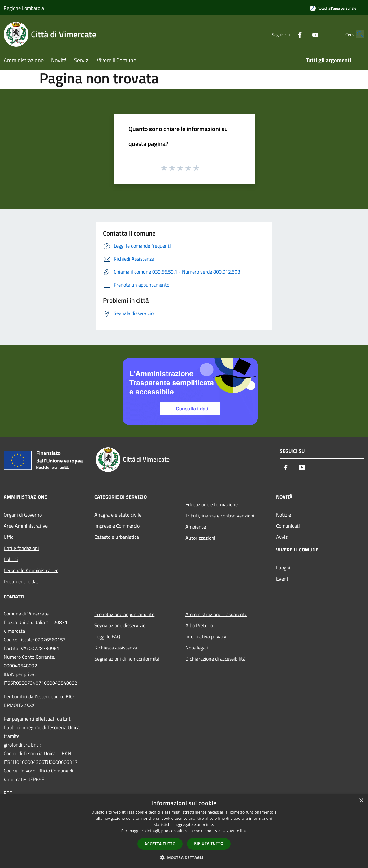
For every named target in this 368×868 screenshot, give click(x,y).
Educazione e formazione (212, 504)
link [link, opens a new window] (243, 831)
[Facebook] (286, 34)
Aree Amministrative (26, 526)
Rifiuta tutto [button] (209, 843)
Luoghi (283, 568)
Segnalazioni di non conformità (127, 659)
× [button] (361, 801)
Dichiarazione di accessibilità (215, 659)
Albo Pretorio (199, 625)
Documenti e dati (22, 581)
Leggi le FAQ (107, 636)
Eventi (283, 579)
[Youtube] (302, 34)
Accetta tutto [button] (160, 844)
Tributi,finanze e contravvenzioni (220, 516)
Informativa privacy (206, 636)
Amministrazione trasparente (216, 614)
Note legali (197, 648)
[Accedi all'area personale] (333, 8)
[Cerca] (357, 34)
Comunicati (288, 526)
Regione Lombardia (24, 8)
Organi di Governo (23, 515)
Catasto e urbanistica (117, 537)
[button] (184, 857)
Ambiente (196, 527)
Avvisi (282, 537)
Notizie (284, 515)
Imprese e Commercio (117, 526)
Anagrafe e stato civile (118, 515)
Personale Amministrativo (31, 570)
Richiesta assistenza (116, 648)
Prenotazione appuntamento (124, 614)
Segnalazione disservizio (120, 625)
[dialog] (184, 831)
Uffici (9, 537)
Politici (11, 559)
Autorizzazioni (200, 538)
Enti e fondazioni (21, 548)
